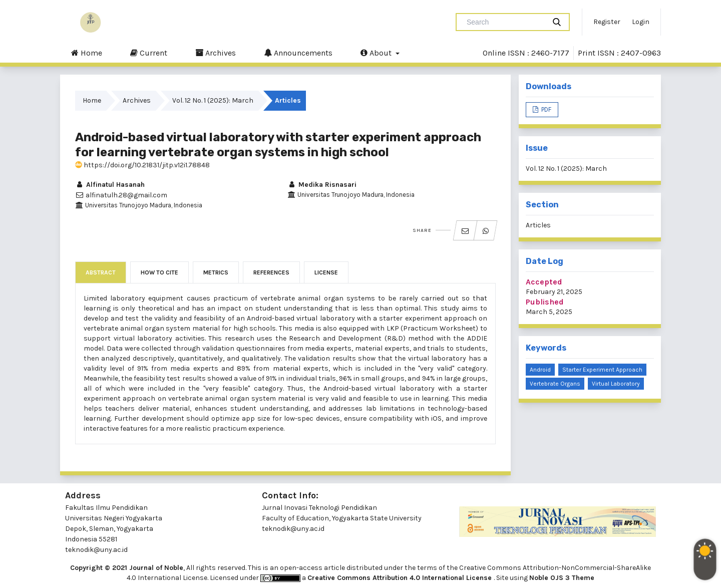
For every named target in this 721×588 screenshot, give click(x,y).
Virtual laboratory (616, 384)
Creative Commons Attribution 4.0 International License (401, 578)
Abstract (101, 272)
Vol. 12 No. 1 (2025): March (213, 100)
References (271, 272)
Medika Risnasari (322, 185)
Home (87, 53)
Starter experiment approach (602, 370)
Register (607, 22)
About (377, 53)
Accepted (544, 282)
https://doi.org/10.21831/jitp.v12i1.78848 (142, 165)
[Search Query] (505, 22)
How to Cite (159, 272)
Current (149, 53)
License (326, 272)
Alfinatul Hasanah (110, 185)
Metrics (216, 272)
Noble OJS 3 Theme (562, 578)
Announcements (298, 53)
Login (641, 22)
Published (545, 302)
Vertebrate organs (555, 384)
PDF (546, 109)
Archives (216, 53)
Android (540, 370)
